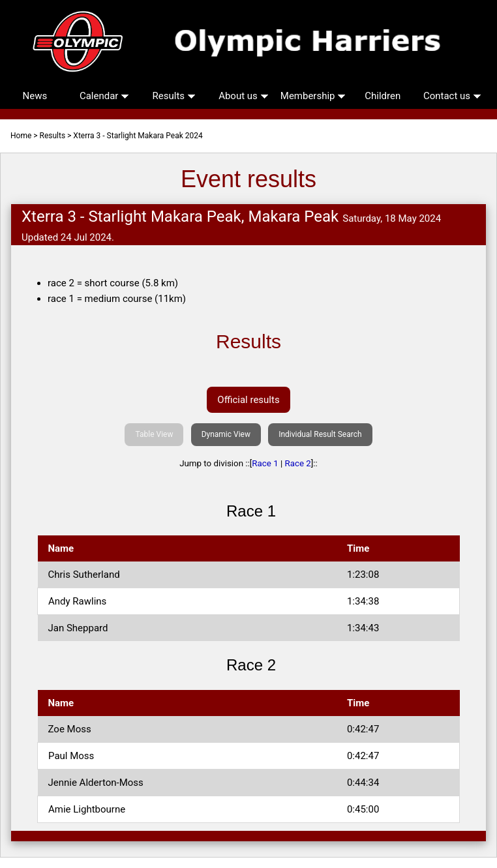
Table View (154, 434)
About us (243, 96)
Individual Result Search (320, 434)
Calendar (104, 96)
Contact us (452, 96)
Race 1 (265, 463)
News (35, 96)
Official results (248, 400)
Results (174, 96)
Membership (313, 96)
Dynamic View (226, 434)
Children (383, 96)
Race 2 (298, 463)
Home (21, 136)
